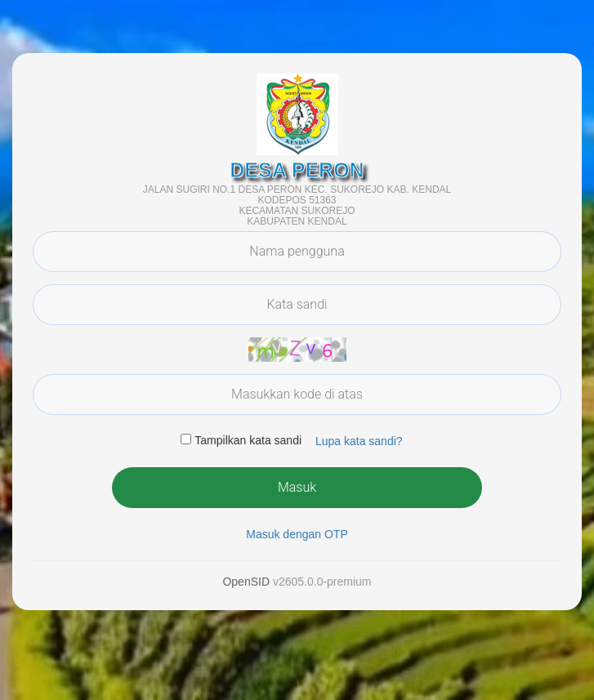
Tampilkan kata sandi (248, 440)
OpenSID (246, 582)
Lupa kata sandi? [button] (359, 441)
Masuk (297, 487)
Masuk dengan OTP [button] (297, 534)
